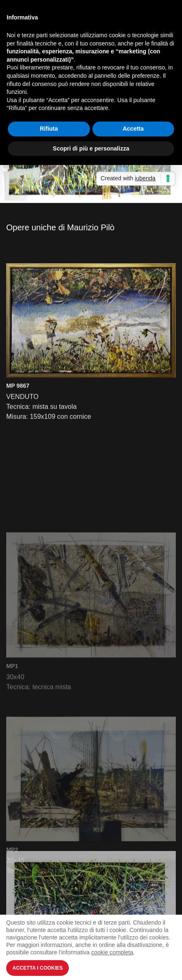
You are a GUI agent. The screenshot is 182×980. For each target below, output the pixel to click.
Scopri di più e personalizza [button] (91, 148)
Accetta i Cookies (38, 968)
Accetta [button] (133, 129)
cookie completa (112, 952)
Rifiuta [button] (49, 129)
